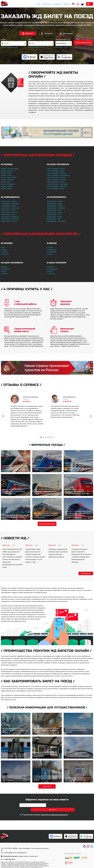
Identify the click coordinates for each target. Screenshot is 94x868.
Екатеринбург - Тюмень (55, 206)
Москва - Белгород (7, 180)
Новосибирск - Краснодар (10, 204)
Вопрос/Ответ (35, 4)
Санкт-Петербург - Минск (56, 182)
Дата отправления (63, 40)
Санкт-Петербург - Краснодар (57, 184)
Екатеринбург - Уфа (54, 219)
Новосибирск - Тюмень (9, 221)
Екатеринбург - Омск (54, 210)
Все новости (86, 574)
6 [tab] (53, 437)
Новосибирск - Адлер (8, 206)
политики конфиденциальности (54, 810)
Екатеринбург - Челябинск (56, 208)
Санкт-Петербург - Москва (56, 169)
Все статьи (47, 786)
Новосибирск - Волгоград (10, 219)
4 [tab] (48, 437)
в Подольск (5, 254)
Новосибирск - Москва (9, 201)
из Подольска (52, 250)
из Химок (50, 247)
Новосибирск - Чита (8, 215)
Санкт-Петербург (12, 47)
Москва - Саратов (7, 186)
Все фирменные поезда (47, 524)
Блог (26, 4)
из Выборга (51, 267)
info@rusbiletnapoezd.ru (11, 856)
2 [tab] (43, 437)
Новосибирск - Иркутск (9, 212)
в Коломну (4, 252)
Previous (3, 416)
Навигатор (55, 4)
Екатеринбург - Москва (55, 201)
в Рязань (4, 250)
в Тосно (3, 271)
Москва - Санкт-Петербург (10, 169)
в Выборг (4, 267)
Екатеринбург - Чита (54, 215)
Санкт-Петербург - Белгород (57, 186)
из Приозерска (52, 269)
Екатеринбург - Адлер (55, 204)
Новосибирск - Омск (8, 210)
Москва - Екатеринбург (9, 177)
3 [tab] (46, 437)
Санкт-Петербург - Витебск (56, 177)
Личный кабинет (86, 4)
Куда (30, 39)
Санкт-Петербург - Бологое (56, 173)
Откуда (3, 39)
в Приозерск (5, 269)
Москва (3, 47)
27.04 (66, 47)
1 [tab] (41, 437)
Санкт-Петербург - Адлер (56, 188)
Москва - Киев (6, 182)
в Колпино (4, 274)
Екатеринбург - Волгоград (56, 221)
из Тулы (50, 254)
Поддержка (45, 4)
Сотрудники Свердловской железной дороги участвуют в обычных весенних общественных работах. (58, 553)
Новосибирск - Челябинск (10, 217)
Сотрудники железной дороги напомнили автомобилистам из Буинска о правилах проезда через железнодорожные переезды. (81, 556)
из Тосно (50, 271)
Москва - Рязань (6, 188)
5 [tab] (51, 437)
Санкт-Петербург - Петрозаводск (58, 175)
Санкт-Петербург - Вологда (56, 180)
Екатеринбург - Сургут (55, 212)
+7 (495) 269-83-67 (9, 859)
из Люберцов (52, 252)
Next (91, 416)
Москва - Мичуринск (8, 184)
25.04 (57, 47)
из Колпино (51, 274)
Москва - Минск (6, 175)
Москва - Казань (6, 173)
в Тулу (3, 247)
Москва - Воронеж (7, 171)
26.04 (62, 47)
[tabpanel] (27, 411)
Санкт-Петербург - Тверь (55, 171)
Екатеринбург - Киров (55, 217)
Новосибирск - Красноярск (10, 208)
